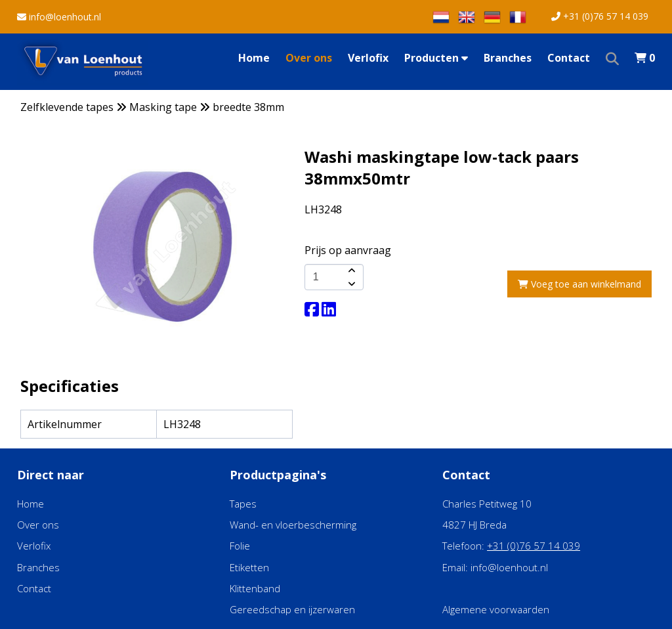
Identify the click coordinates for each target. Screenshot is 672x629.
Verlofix (368, 58)
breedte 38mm (248, 107)
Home (254, 58)
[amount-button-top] (350, 271)
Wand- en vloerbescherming (293, 525)
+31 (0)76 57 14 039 (600, 16)
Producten (436, 58)
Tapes (243, 504)
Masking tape (163, 107)
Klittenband (255, 588)
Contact (569, 58)
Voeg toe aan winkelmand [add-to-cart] (579, 284)
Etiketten (249, 567)
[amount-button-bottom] (350, 284)
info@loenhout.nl (59, 17)
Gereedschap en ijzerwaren (292, 609)
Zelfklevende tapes (67, 107)
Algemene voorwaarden (496, 609)
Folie (240, 546)
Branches (508, 58)
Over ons (309, 58)
